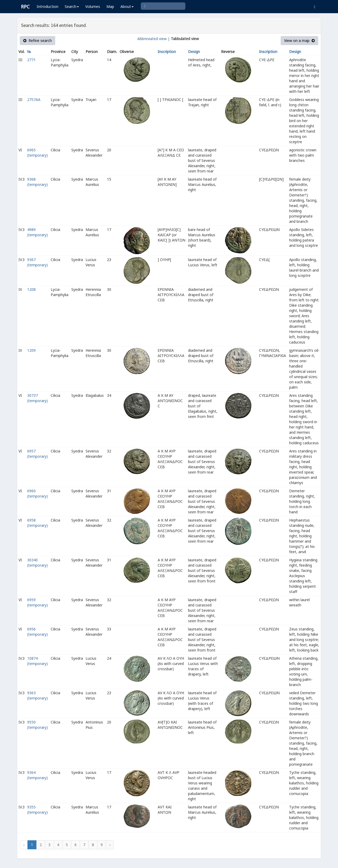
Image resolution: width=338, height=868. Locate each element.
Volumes (93, 6)
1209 (31, 350)
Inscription (167, 52)
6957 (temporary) (37, 454)
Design (194, 52)
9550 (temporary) (37, 725)
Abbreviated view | (154, 39)
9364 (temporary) (37, 775)
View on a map (299, 40)
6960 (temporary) (37, 493)
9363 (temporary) (37, 695)
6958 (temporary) (37, 523)
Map (110, 6)
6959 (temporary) (37, 602)
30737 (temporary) (37, 398)
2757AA (34, 100)
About (127, 6)
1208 (31, 289)
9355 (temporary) (37, 810)
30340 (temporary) (37, 563)
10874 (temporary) (37, 661)
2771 (31, 60)
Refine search (37, 40)
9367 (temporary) (37, 262)
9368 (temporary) (37, 182)
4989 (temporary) (37, 232)
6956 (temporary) (37, 632)
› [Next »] (110, 845)
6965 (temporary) (37, 153)
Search (72, 6)
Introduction (48, 6)
